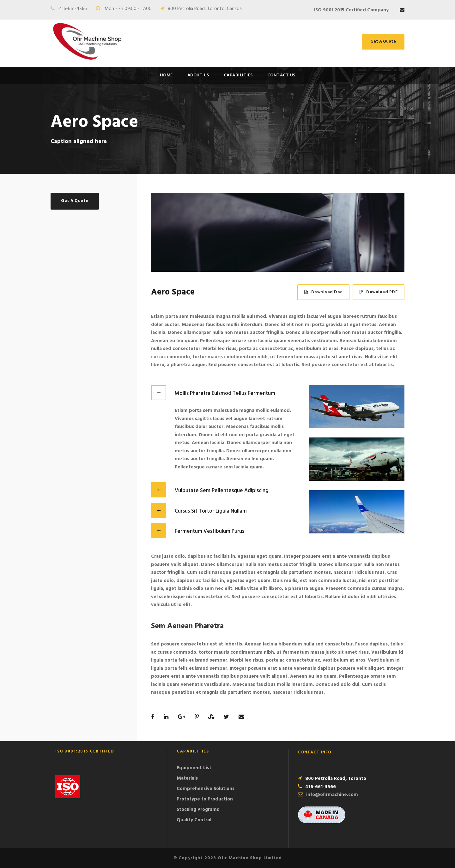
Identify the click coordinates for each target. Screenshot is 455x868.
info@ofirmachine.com (332, 795)
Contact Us (281, 75)
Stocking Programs (198, 810)
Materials (187, 778)
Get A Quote (383, 42)
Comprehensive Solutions (206, 789)
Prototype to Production (205, 799)
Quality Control (194, 820)
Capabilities (238, 75)
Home (166, 75)
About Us (198, 75)
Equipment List (194, 768)
